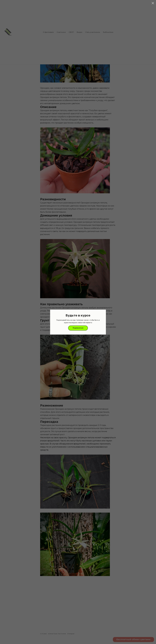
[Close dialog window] (153, 3)
